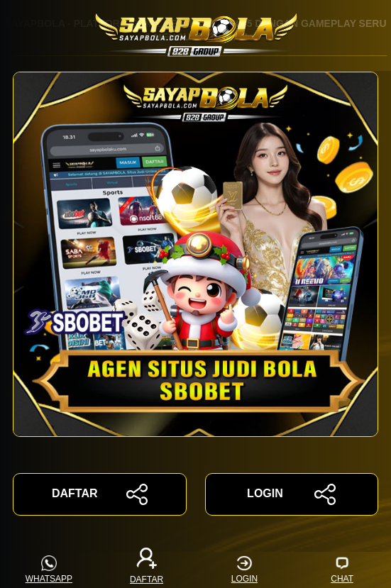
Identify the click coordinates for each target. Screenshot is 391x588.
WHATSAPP (49, 570)
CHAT (342, 570)
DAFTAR (100, 494)
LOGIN (291, 494)
